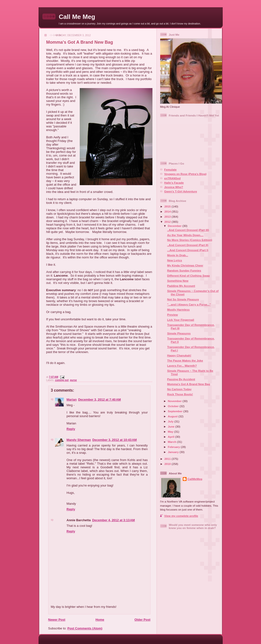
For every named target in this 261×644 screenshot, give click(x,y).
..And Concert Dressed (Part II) (188, 245)
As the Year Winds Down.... (185, 235)
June (172, 426)
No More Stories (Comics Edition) (190, 240)
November (175, 401)
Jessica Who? (174, 187)
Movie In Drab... (178, 255)
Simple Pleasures (179, 333)
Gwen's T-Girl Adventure (181, 191)
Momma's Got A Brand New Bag (80, 42)
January (174, 452)
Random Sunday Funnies (184, 270)
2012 (168, 222)
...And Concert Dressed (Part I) (188, 250)
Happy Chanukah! (179, 355)
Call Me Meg (77, 17)
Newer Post (57, 620)
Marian (72, 400)
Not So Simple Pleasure (183, 299)
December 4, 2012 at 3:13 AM (113, 520)
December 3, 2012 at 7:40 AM (99, 400)
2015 (168, 206)
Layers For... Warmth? (182, 366)
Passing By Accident (181, 379)
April (172, 437)
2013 (168, 217)
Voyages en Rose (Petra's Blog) (186, 174)
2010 (168, 464)
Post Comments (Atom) (85, 628)
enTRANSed (173, 178)
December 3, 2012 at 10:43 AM (115, 440)
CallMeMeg (195, 479)
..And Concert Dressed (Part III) (188, 230)
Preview (173, 315)
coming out (62, 380)
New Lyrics (175, 260)
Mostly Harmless (178, 310)
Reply (71, 429)
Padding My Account (181, 286)
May (171, 432)
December (175, 226)
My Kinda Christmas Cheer (185, 265)
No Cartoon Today (179, 389)
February (174, 447)
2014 (168, 211)
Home (100, 620)
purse (73, 380)
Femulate (170, 169)
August (173, 416)
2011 (168, 459)
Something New (178, 281)
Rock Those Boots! (180, 394)
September (176, 411)
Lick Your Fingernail (181, 320)
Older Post (142, 620)
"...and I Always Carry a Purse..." (189, 304)
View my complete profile (181, 516)
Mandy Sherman (79, 440)
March (173, 442)
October (174, 406)
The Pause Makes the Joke (185, 360)
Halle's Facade (174, 183)
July (171, 421)
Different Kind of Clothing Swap (189, 276)
